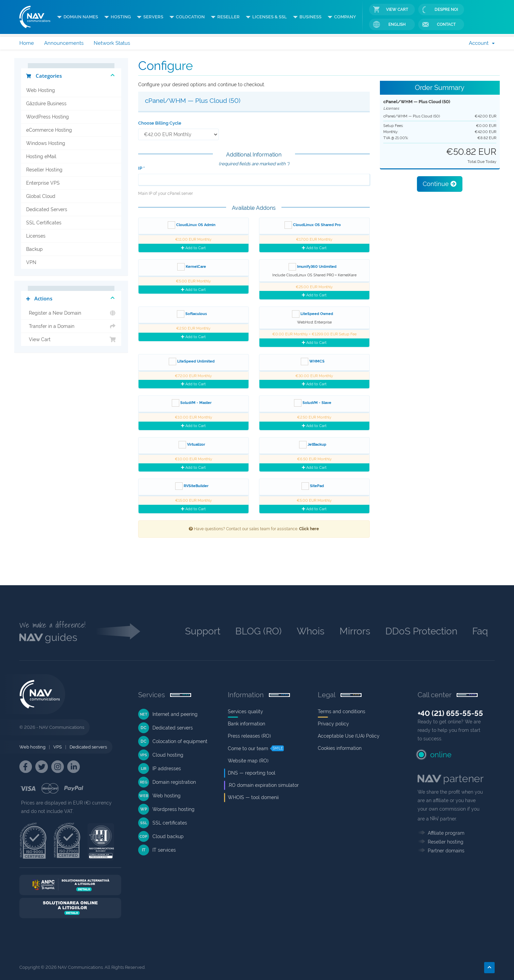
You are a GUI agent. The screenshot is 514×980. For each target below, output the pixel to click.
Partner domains (446, 851)
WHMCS (313, 362)
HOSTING (121, 17)
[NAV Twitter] (42, 767)
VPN (31, 262)
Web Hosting (41, 90)
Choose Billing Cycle (160, 123)
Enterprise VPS (43, 183)
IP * (141, 168)
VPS (58, 747)
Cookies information (340, 748)
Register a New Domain (71, 313)
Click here (309, 529)
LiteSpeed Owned (313, 314)
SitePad (313, 486)
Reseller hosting (446, 842)
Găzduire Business (46, 104)
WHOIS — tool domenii (253, 797)
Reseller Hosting (44, 170)
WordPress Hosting (48, 117)
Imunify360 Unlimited (313, 267)
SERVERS (153, 17)
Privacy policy (333, 724)
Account (482, 43)
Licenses (36, 236)
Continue (440, 184)
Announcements (64, 43)
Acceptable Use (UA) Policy (349, 736)
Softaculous (192, 314)
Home (27, 43)
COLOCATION (190, 17)
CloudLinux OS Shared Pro (313, 225)
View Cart (391, 10)
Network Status (112, 43)
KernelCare (192, 267)
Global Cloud (41, 196)
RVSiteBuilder (192, 486)
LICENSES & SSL (270, 17)
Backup (34, 249)
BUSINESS (310, 17)
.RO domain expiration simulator (263, 785)
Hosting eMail (41, 156)
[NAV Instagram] (58, 767)
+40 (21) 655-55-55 (450, 713)
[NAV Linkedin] (74, 767)
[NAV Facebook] (26, 767)
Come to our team (248, 748)
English (389, 24)
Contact (439, 24)
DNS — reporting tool (252, 773)
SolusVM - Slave (313, 403)
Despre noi (440, 10)
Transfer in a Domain (71, 326)
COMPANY (345, 17)
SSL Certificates (44, 223)
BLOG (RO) (259, 631)
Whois (311, 631)
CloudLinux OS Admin (192, 225)
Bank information (246, 724)
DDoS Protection (421, 631)
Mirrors (355, 631)
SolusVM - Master (192, 403)
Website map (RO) (248, 761)
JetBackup (313, 445)
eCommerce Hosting (49, 130)
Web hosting (32, 747)
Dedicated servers (88, 747)
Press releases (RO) (249, 736)
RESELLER (228, 17)
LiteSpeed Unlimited (192, 362)
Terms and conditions (342, 711)
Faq (480, 631)
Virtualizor (192, 445)
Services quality (245, 711)
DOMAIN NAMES (81, 17)
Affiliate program (446, 833)
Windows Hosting (46, 143)
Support (203, 631)
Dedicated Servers (47, 209)
